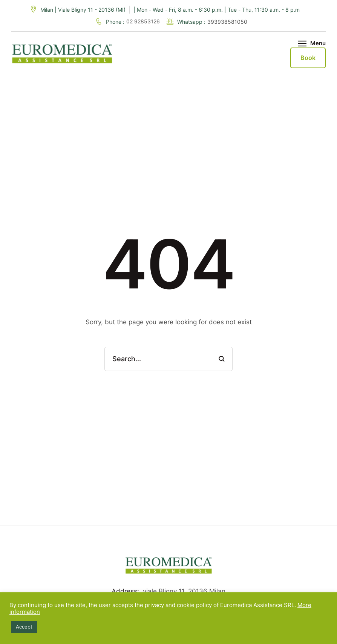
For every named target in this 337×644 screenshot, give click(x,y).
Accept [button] (24, 627)
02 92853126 (144, 21)
